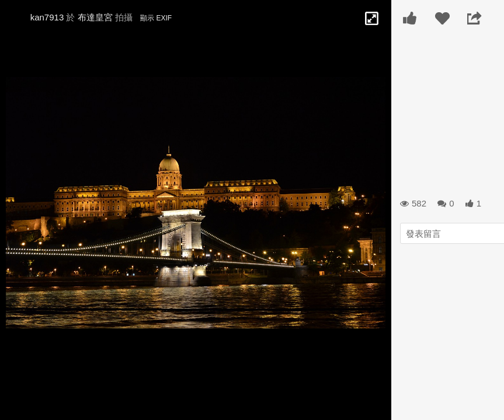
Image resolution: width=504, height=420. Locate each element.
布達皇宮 (95, 17)
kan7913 (47, 17)
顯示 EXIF (156, 18)
